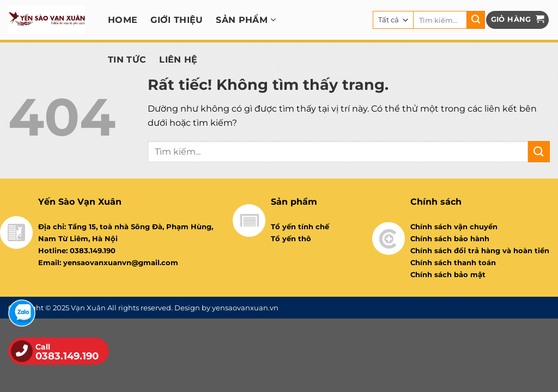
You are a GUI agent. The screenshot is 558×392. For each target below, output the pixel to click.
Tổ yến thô (291, 238)
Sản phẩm (246, 20)
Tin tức (127, 60)
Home (123, 20)
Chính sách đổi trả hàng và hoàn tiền (480, 250)
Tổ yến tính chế (300, 226)
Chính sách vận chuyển (454, 226)
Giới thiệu (177, 20)
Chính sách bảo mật (448, 274)
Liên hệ (178, 60)
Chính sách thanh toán (453, 262)
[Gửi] (476, 20)
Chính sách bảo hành (450, 238)
